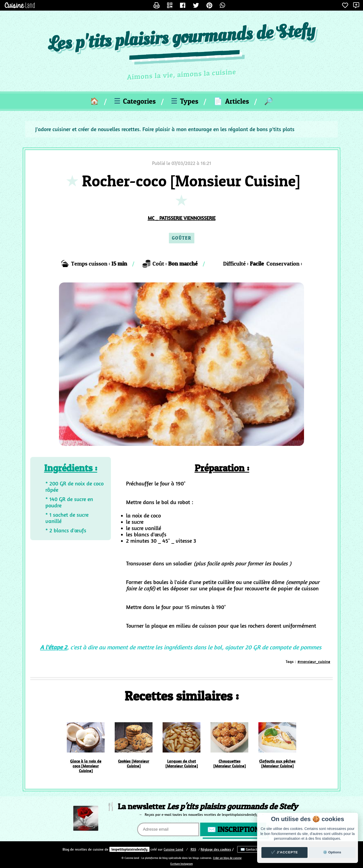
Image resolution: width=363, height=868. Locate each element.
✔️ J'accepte (285, 852)
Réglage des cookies (216, 849)
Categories (135, 101)
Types (185, 101)
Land (173, 849)
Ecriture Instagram (182, 864)
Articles (231, 101)
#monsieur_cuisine (314, 662)
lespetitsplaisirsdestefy (129, 849)
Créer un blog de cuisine (227, 858)
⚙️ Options (332, 852)
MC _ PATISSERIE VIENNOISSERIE (182, 218)
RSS (193, 849)
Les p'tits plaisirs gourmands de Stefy (182, 38)
